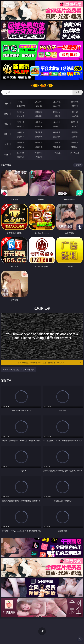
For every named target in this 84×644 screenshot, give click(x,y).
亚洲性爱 (21, 122)
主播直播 (57, 116)
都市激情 (21, 142)
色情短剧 (39, 157)
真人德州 (39, 102)
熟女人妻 (21, 116)
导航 (6, 154)
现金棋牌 (57, 106)
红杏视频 (21, 157)
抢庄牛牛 (75, 106)
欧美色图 (57, 132)
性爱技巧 (75, 147)
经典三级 (39, 126)
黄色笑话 (57, 147)
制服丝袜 (21, 126)
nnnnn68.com (42, 86)
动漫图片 (75, 132)
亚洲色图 (39, 132)
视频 (6, 114)
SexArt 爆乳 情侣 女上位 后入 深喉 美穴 (19, 370)
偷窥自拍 (21, 132)
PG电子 (21, 102)
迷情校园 (21, 147)
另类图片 (75, 137)
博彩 (6, 103)
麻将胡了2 (21, 106)
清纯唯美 (39, 137)
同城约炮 (21, 153)
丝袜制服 (39, 116)
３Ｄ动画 (75, 112)
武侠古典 (75, 142)
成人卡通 (57, 122)
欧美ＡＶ (57, 112)
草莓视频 (57, 153)
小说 (6, 144)
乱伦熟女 (57, 126)
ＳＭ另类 (75, 116)
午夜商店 (39, 153)
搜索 (78, 92)
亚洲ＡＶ (21, 112)
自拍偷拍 (39, 112)
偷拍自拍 (39, 122)
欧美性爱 (75, 122)
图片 (6, 134)
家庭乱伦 (39, 142)
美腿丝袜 (21, 137)
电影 (6, 124)
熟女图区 (57, 137)
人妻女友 (57, 142)
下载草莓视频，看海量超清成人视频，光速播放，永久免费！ (50, 363)
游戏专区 (75, 102)
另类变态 (75, 126)
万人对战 (57, 102)
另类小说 (39, 147)
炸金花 (39, 106)
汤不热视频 (75, 153)
